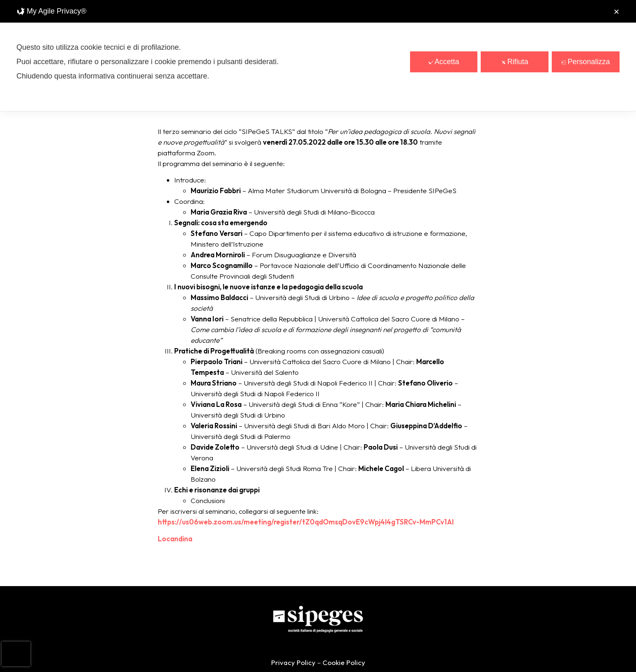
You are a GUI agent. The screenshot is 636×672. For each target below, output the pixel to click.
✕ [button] (616, 12)
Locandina (175, 539)
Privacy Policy (293, 662)
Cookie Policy (344, 662)
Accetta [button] (444, 62)
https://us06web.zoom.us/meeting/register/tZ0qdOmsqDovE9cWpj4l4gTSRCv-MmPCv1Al (306, 522)
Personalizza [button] (586, 62)
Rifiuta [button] (515, 62)
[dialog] (318, 55)
